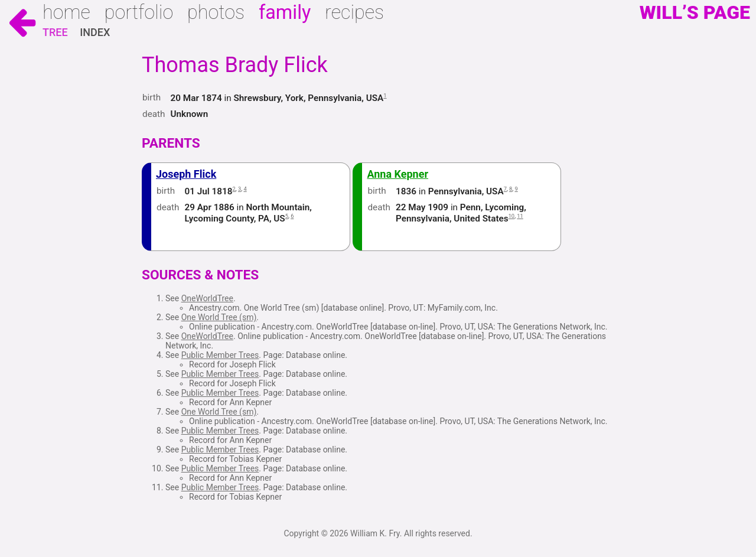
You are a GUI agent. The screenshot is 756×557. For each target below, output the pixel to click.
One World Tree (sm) (219, 317)
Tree (55, 32)
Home (66, 12)
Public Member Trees (220, 355)
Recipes (354, 12)
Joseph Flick (186, 174)
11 (520, 216)
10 (512, 216)
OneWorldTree (207, 298)
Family (285, 12)
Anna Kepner (397, 174)
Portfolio (139, 12)
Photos (216, 12)
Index (95, 32)
